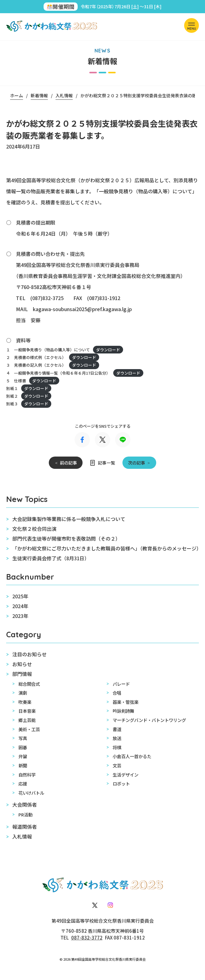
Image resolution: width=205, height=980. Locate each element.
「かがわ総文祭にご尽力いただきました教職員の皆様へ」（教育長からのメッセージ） (106, 548)
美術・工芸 (29, 729)
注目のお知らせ (29, 654)
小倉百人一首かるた (132, 756)
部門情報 (22, 674)
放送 (117, 738)
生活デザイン (126, 775)
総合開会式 (29, 684)
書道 (117, 729)
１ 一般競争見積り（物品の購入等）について (48, 350)
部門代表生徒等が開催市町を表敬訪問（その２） (66, 538)
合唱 (117, 693)
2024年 (20, 606)
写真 (23, 738)
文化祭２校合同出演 (34, 529)
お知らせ (22, 664)
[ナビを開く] (191, 25)
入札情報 (22, 836)
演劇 (23, 693)
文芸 (117, 765)
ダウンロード (108, 350)
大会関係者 (25, 804)
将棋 (117, 747)
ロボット (121, 783)
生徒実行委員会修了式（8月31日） (51, 558)
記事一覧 (106, 463)
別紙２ (12, 396)
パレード (121, 684)
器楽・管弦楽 (126, 702)
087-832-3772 (87, 938)
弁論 (23, 756)
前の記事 (68, 463)
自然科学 (27, 775)
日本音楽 (27, 711)
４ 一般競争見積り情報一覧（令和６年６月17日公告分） (58, 373)
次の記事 (137, 463)
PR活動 (25, 814)
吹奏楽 (25, 702)
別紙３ (12, 404)
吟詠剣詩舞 (123, 711)
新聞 (23, 765)
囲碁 (23, 747)
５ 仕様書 (16, 381)
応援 (23, 783)
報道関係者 (25, 827)
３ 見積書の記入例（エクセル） (36, 365)
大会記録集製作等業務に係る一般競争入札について (69, 519)
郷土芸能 (27, 720)
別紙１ (12, 388)
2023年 (20, 616)
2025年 (20, 596)
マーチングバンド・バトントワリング (149, 720)
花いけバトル (31, 793)
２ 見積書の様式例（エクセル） (36, 357)
